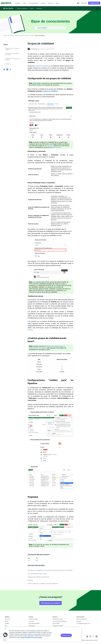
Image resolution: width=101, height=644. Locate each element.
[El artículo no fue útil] (37, 558)
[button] (5, 635)
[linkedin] (97, 637)
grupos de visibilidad (51, 91)
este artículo (56, 147)
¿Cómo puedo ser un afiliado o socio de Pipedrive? (43, 584)
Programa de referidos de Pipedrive (38, 577)
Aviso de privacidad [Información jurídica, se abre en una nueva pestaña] (36, 637)
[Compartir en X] (10, 70)
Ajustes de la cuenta (19, 36)
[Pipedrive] (9, 3)
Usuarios (30, 580)
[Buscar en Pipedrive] (51, 28)
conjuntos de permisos (43, 66)
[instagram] (90, 637)
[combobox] (76, 3)
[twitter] (93, 637)
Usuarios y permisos (29, 36)
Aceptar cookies (66, 635)
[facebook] (87, 637)
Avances (50, 146)
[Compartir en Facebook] (4, 70)
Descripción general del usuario (37, 574)
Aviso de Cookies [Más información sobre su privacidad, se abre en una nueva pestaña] (26, 637)
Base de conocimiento (8, 36)
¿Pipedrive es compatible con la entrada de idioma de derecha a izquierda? (50, 570)
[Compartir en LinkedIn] (7, 70)
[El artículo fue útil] (29, 558)
